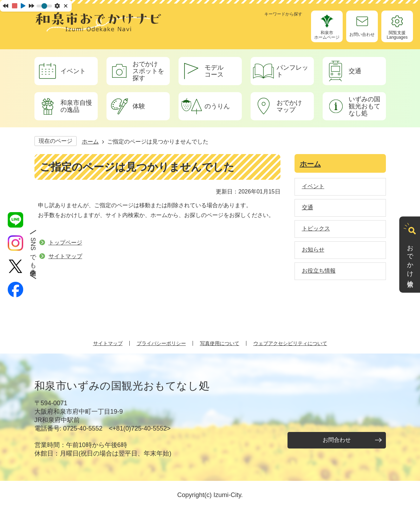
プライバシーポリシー (161, 343)
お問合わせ (337, 440)
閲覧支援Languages (397, 35)
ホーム (90, 142)
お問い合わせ (362, 34)
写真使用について (220, 343)
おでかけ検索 (410, 259)
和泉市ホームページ (327, 35)
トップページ (65, 243)
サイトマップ (65, 256)
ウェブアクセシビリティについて (290, 343)
